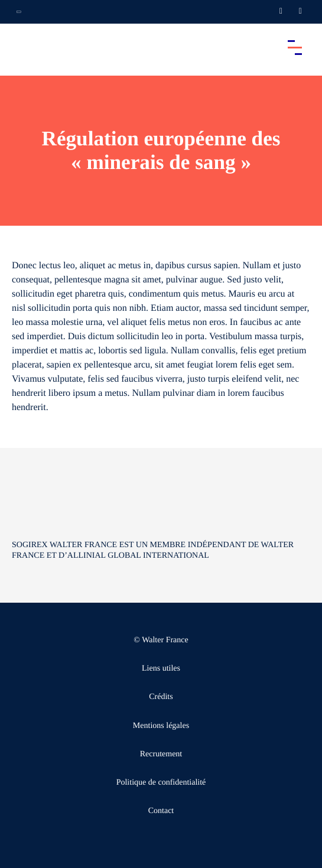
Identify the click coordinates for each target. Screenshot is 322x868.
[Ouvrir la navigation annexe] (19, 12)
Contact (161, 811)
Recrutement (161, 754)
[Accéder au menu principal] (295, 47)
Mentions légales (161, 726)
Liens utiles (161, 669)
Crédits (161, 697)
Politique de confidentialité (161, 783)
